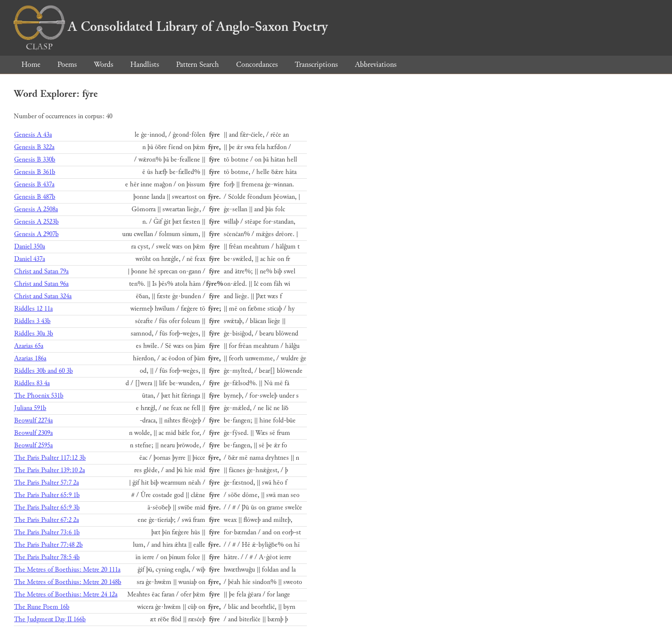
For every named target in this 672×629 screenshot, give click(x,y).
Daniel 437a (30, 259)
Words (103, 64)
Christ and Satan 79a (41, 271)
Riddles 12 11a (33, 309)
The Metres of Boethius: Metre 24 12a (66, 595)
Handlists (145, 64)
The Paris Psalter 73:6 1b (47, 532)
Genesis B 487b (35, 197)
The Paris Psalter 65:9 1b (47, 495)
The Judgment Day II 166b (50, 619)
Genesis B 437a (34, 184)
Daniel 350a (30, 247)
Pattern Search (198, 64)
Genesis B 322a (34, 147)
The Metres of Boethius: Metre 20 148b (68, 582)
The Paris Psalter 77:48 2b (48, 545)
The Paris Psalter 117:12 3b (50, 458)
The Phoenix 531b (39, 396)
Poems (67, 64)
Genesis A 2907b (36, 234)
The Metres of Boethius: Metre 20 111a (67, 570)
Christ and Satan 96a (41, 284)
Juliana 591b (30, 408)
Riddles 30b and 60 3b (43, 371)
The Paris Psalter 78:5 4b (47, 557)
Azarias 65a (29, 346)
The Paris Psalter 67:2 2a (46, 520)
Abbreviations (376, 64)
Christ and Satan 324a (43, 296)
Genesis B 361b (35, 172)
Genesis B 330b (35, 160)
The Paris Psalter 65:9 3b (47, 508)
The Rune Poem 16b (42, 607)
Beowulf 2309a (33, 433)
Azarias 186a (30, 358)
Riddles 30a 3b (34, 334)
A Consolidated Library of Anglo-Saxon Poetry (171, 27)
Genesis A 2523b (36, 222)
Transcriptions (316, 64)
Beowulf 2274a (33, 421)
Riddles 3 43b (32, 321)
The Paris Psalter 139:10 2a (49, 470)
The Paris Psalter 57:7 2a (46, 483)
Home (31, 64)
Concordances (257, 64)
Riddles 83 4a (32, 383)
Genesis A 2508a (36, 209)
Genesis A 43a (33, 135)
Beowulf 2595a (33, 445)
